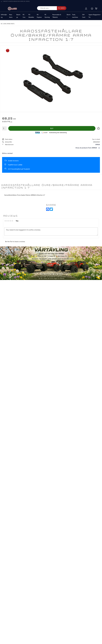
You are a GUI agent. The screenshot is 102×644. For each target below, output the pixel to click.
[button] (92, 9)
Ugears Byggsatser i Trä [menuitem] (95, 16)
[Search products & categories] (47, 8)
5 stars (12, 221)
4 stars (11, 221)
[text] (51, 119)
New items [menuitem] (11, 16)
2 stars (7, 221)
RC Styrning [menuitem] (47, 16)
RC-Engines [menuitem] (39, 16)
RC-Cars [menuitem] (24, 16)
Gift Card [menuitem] (84, 16)
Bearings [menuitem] (18, 16)
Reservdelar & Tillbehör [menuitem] (57, 16)
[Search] (62, 8)
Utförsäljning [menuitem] (4, 16)
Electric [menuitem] (69, 16)
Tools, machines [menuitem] (75, 16)
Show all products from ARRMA (86, 148)
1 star (5, 221)
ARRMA (98, 145)
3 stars (9, 221)
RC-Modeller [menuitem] (31, 16)
